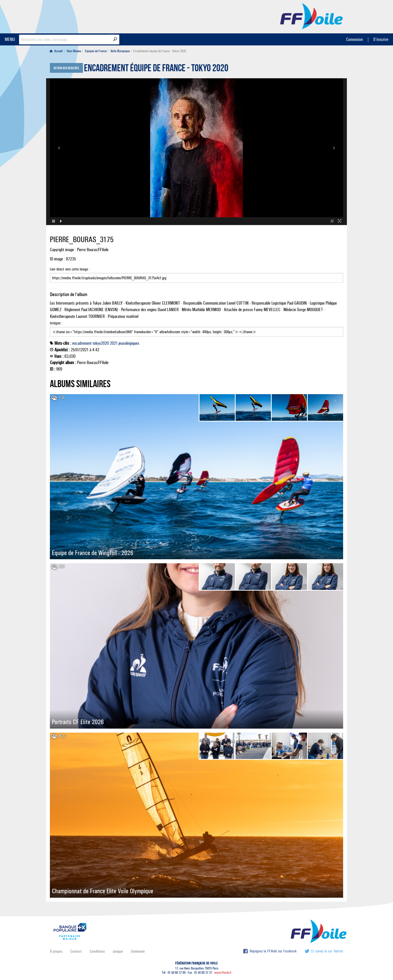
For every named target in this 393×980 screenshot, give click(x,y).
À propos (56, 951)
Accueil (56, 51)
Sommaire (138, 951)
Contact (76, 951)
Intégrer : (197, 329)
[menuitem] (57, 51)
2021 (114, 343)
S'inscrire (381, 39)
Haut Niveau (74, 51)
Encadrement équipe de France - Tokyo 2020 (156, 69)
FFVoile (312, 16)
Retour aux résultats (66, 68)
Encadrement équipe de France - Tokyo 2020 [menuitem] (160, 51)
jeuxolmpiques (129, 343)
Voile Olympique (120, 51)
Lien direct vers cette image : (197, 275)
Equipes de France (96, 51)
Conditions (97, 951)
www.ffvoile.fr (223, 973)
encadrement (82, 343)
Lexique (118, 951)
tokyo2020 (101, 343)
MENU (10, 39)
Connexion (355, 39)
